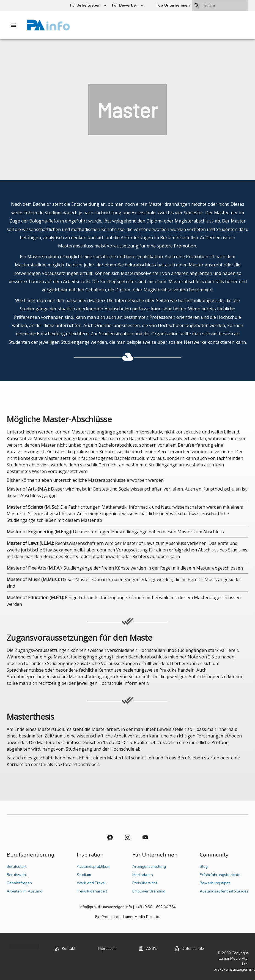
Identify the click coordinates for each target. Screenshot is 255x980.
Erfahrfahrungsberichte (220, 875)
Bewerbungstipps (215, 883)
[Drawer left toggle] (13, 25)
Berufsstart (17, 867)
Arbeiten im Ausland (24, 891)
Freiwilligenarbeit (92, 891)
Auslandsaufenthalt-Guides (224, 891)
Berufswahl (17, 875)
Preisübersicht (145, 883)
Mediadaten (143, 875)
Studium (84, 875)
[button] (172, 6)
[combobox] (220, 5)
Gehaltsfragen (19, 883)
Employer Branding (149, 891)
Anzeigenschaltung (149, 867)
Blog (204, 867)
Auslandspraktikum (94, 867)
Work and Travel (91, 883)
